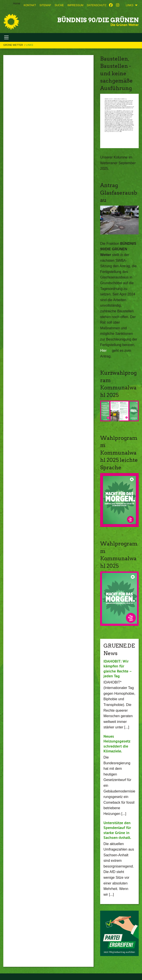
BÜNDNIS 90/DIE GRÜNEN (98, 20)
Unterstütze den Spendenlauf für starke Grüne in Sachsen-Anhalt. (117, 830)
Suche (59, 5)
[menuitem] (30, 5)
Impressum (75, 5)
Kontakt (30, 5)
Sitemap (45, 5)
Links (30, 45)
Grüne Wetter (13, 45)
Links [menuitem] (130, 5)
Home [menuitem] (17, 4)
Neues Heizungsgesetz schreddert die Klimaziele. (117, 744)
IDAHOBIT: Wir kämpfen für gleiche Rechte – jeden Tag (118, 669)
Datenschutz (97, 5)
